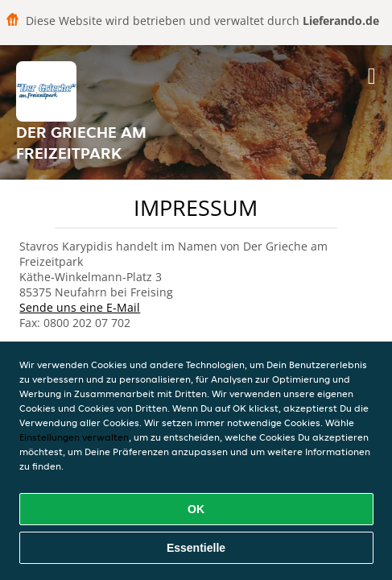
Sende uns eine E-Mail (80, 307)
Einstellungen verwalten (74, 437)
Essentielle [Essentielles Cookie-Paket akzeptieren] (196, 548)
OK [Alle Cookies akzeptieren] (196, 509)
